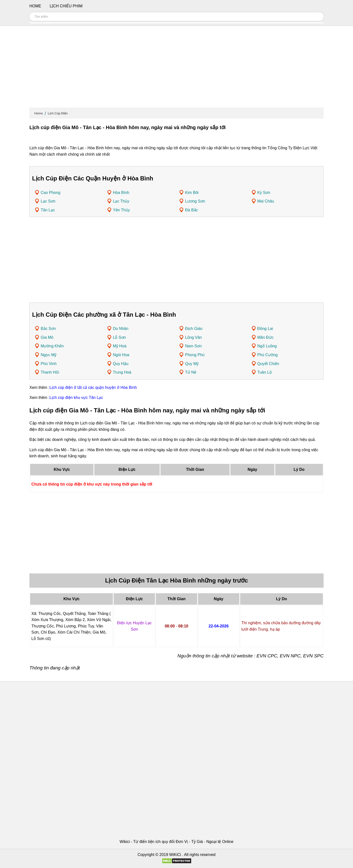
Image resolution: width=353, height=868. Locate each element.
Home (39, 113)
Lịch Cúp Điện (58, 113)
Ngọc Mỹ (49, 355)
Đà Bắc (192, 210)
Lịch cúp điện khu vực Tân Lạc (76, 398)
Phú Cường (268, 355)
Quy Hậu (121, 364)
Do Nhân (121, 329)
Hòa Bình (121, 193)
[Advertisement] (176, 69)
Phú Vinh (49, 364)
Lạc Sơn (48, 201)
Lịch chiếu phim (66, 6)
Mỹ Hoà (120, 346)
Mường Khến (52, 346)
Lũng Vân (194, 337)
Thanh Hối (50, 372)
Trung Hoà (122, 372)
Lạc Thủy (121, 201)
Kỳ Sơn (264, 193)
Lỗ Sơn (120, 337)
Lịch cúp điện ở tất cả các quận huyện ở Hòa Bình (93, 387)
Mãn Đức (265, 337)
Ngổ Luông (267, 346)
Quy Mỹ (192, 364)
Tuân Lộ (265, 372)
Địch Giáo (194, 329)
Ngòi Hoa (121, 355)
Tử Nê (191, 372)
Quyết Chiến (268, 364)
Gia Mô (47, 337)
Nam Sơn (193, 346)
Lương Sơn (195, 201)
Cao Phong (50, 193)
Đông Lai (265, 329)
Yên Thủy (121, 210)
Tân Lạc (48, 210)
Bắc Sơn (48, 329)
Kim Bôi (192, 193)
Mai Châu (266, 201)
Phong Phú (195, 355)
